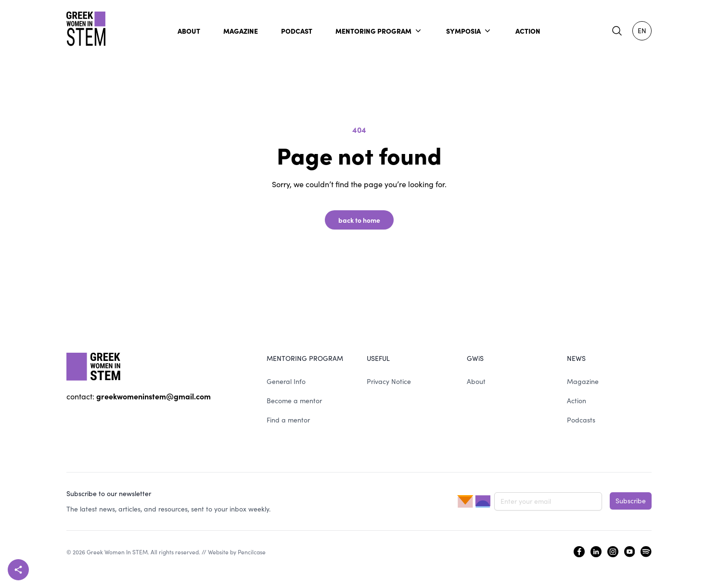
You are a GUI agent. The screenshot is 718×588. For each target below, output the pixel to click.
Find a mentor (288, 420)
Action (577, 401)
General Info (286, 381)
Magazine (583, 381)
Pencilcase (252, 552)
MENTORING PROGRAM (379, 31)
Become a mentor (294, 401)
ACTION (528, 31)
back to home (359, 220)
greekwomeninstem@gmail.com (154, 396)
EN (642, 31)
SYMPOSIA (469, 31)
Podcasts (581, 420)
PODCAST (297, 31)
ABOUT (189, 31)
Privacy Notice (389, 381)
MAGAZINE (241, 31)
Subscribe (631, 501)
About (476, 381)
